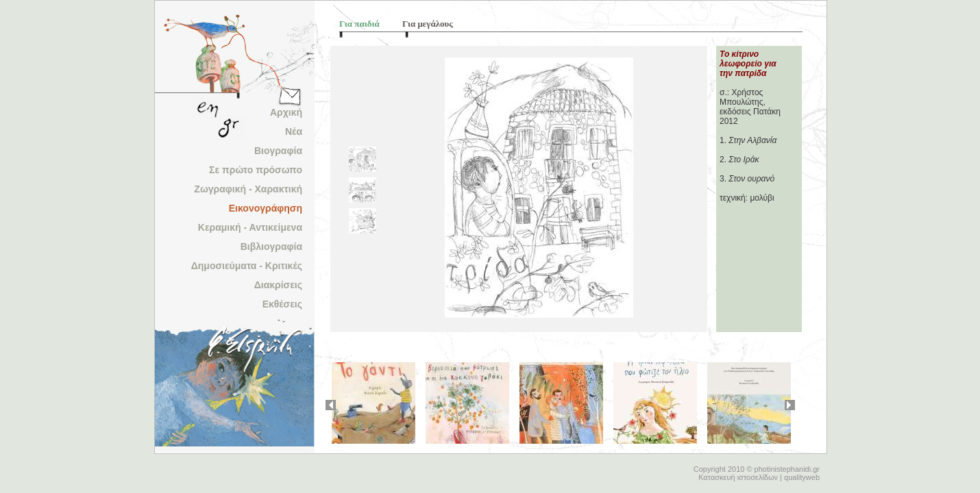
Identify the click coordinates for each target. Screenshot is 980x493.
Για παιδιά (359, 24)
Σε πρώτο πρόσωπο (256, 170)
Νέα (294, 131)
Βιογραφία (278, 151)
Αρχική (286, 112)
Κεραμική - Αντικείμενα (250, 227)
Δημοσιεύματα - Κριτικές (247, 266)
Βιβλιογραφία (271, 246)
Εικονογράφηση (266, 208)
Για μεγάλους (428, 24)
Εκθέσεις (282, 304)
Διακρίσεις (278, 285)
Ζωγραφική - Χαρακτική (248, 189)
